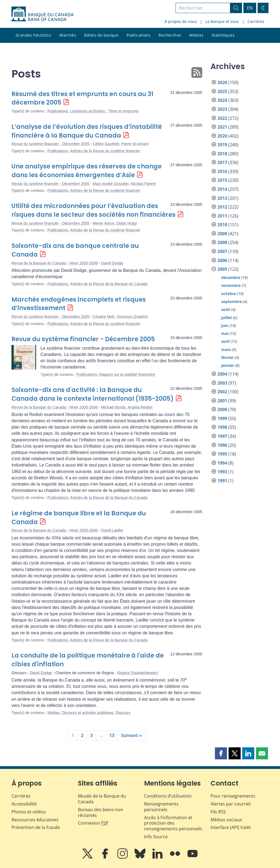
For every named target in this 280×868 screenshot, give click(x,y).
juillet (227, 318)
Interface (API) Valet (231, 827)
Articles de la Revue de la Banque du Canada (109, 284)
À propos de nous (181, 21)
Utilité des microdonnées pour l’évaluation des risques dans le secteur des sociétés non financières (94, 210)
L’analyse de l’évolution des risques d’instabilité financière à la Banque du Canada (87, 131)
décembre (231, 277)
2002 (222, 392)
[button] (221, 753)
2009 (222, 234)
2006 (222, 260)
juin (225, 325)
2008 (222, 242)
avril (225, 341)
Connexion (93, 823)
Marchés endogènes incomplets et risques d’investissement (79, 304)
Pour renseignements (233, 796)
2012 (222, 207)
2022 (222, 118)
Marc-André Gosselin (111, 184)
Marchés (68, 35)
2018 (222, 154)
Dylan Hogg (126, 223)
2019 (222, 145)
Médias (196, 35)
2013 (222, 198)
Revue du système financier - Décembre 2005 (50, 144)
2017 (222, 162)
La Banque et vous (222, 21)
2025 (222, 91)
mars (226, 350)
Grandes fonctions (33, 35)
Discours (123, 713)
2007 (222, 251)
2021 (222, 127)
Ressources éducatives (35, 820)
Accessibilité (24, 804)
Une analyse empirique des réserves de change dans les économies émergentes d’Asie (87, 171)
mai (225, 333)
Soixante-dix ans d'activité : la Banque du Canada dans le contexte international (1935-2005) (93, 394)
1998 (222, 427)
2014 (222, 189)
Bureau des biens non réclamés (100, 812)
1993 (222, 472)
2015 (222, 180)
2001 (222, 401)
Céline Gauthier (106, 144)
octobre (229, 294)
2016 (222, 171)
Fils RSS (218, 812)
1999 (222, 418)
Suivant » (132, 735)
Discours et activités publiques (87, 713)
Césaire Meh (103, 317)
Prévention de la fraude (36, 827)
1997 (222, 436)
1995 (222, 454)
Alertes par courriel (231, 804)
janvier (228, 365)
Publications (138, 35)
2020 (222, 136)
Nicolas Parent (143, 184)
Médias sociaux (226, 820)
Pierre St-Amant (135, 144)
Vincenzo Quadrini (132, 317)
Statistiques (223, 35)
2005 (222, 269)
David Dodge (112, 263)
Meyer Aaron (103, 223)
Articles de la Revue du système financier (105, 151)
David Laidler (112, 530)
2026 (222, 82)
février (227, 357)
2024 (222, 100)
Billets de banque (101, 35)
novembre (231, 285)
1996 (222, 445)
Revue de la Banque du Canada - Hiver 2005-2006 (55, 263)
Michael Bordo (113, 407)
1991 (222, 481)
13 (112, 735)
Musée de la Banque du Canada (102, 799)
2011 (222, 216)
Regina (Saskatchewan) (138, 673)
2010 (222, 225)
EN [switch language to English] (250, 8)
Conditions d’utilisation (168, 796)
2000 (222, 409)
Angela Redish (140, 407)
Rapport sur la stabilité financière (127, 374)
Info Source (156, 837)
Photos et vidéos (29, 812)
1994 (222, 463)
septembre (231, 301)
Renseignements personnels (161, 807)
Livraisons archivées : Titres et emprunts (105, 111)
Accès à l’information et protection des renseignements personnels (173, 823)
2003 (222, 383)
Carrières (256, 21)
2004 (222, 374)
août (226, 309)
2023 (222, 109)
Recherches (170, 35)
